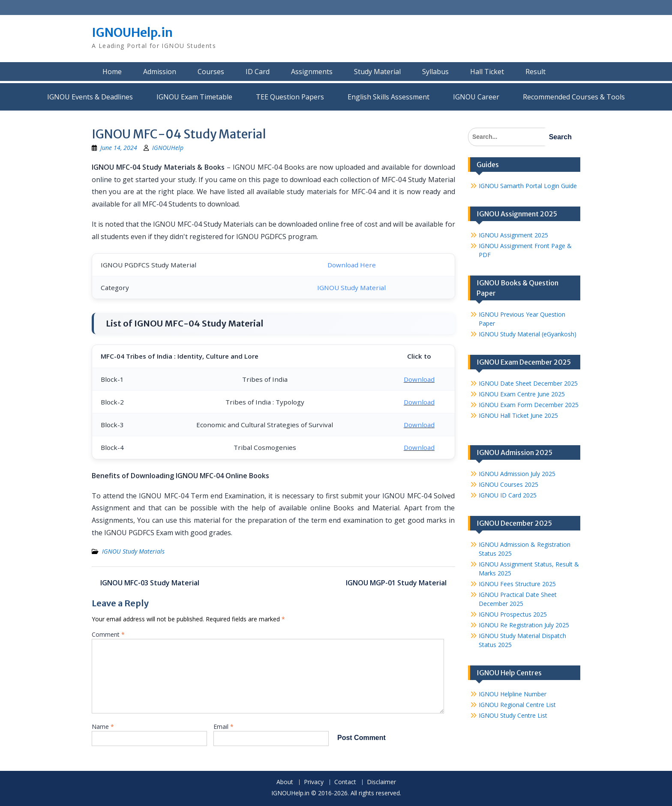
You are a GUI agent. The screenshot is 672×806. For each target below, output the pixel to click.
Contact (345, 782)
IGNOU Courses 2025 (508, 484)
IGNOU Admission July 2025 (517, 474)
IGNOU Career (476, 97)
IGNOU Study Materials (133, 551)
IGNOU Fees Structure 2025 (517, 584)
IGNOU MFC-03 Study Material (150, 583)
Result (535, 72)
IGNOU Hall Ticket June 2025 (518, 415)
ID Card (258, 72)
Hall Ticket (487, 72)
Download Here (352, 265)
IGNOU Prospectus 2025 (513, 614)
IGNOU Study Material (351, 288)
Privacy (314, 782)
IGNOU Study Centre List (513, 715)
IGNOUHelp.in (132, 33)
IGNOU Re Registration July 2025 (524, 625)
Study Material (377, 72)
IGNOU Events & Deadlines (90, 97)
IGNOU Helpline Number (513, 694)
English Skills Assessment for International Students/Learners (388, 97)
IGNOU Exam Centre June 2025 (522, 394)
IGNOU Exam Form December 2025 (529, 405)
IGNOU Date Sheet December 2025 (528, 383)
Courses (211, 72)
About (285, 782)
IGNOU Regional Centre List (517, 705)
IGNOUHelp (168, 148)
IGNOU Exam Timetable (194, 97)
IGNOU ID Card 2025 (508, 495)
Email (223, 727)
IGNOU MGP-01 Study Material (396, 583)
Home (112, 72)
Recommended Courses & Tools (574, 97)
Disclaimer (381, 782)
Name (103, 727)
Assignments (312, 72)
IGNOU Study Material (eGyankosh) (528, 334)
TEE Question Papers (290, 97)
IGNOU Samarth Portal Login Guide (528, 186)
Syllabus (435, 72)
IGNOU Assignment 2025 (513, 235)
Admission (160, 72)
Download (419, 379)
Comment (108, 634)
